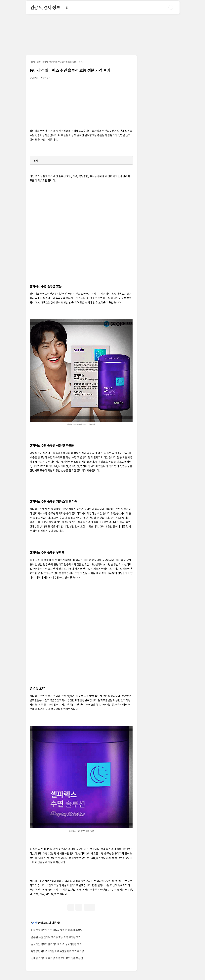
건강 (34, 923)
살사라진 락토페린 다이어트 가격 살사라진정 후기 (56, 944)
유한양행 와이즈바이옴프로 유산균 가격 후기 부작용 (58, 951)
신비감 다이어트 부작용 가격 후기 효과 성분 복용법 (57, 958)
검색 (171, 7)
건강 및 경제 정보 (45, 7)
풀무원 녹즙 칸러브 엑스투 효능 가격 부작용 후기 (56, 937)
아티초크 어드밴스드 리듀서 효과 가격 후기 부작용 (57, 930)
